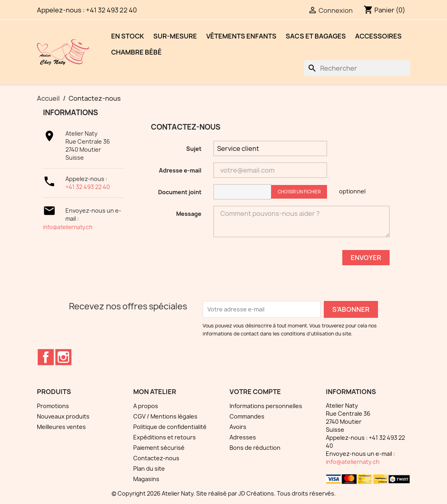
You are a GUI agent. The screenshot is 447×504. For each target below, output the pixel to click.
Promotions (53, 406)
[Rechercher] (357, 68)
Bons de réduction (255, 448)
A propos (146, 406)
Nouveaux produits (63, 416)
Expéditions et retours (165, 437)
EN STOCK (128, 36)
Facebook (46, 357)
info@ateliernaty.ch (68, 227)
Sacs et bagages (316, 36)
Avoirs (238, 427)
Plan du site (149, 468)
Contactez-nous (156, 458)
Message (189, 214)
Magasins (146, 479)
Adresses (243, 437)
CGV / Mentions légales (165, 416)
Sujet (194, 149)
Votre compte (255, 392)
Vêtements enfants (241, 36)
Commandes (247, 416)
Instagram (63, 357)
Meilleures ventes (61, 427)
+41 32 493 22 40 (88, 187)
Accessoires (378, 36)
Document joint (180, 192)
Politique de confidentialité (170, 427)
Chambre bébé (136, 52)
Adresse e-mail (180, 170)
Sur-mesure (175, 36)
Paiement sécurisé (159, 448)
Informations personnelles (266, 406)
